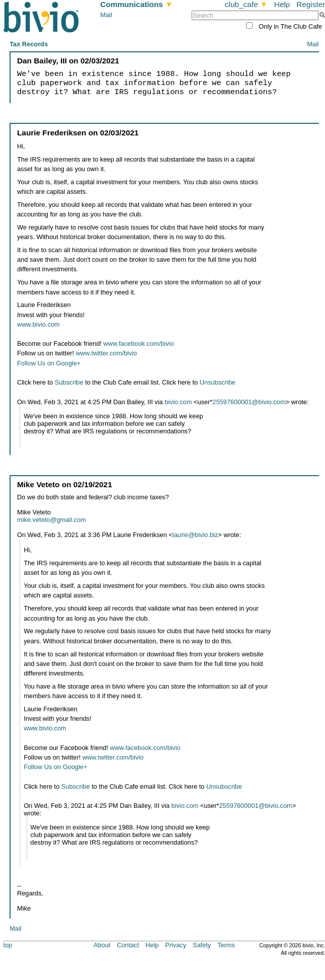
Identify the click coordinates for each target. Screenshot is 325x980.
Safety (202, 945)
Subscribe (69, 382)
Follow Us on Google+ (49, 363)
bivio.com (178, 402)
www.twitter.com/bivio (107, 353)
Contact (128, 945)
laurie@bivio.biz (195, 535)
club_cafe (246, 4)
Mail (106, 15)
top (8, 945)
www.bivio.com (38, 324)
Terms (226, 945)
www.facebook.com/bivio (138, 344)
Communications (136, 4)
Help (282, 4)
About (102, 945)
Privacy (176, 945)
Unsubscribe (218, 382)
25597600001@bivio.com (249, 402)
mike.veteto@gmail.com (52, 520)
